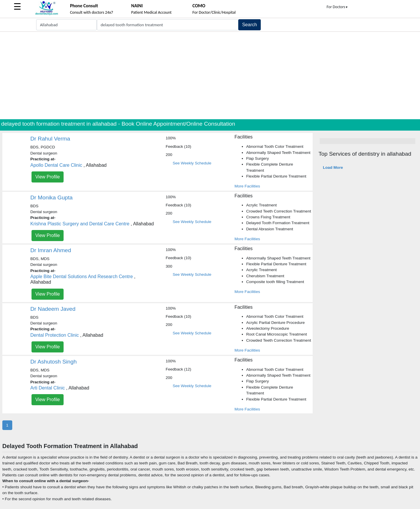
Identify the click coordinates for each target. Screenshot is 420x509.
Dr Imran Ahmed (51, 250)
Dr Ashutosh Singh (54, 362)
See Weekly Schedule (192, 163)
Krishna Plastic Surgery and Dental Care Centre (80, 224)
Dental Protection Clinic (55, 335)
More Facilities (247, 186)
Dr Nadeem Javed (53, 309)
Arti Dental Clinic (48, 388)
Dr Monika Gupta (51, 198)
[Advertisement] (210, 76)
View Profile (48, 177)
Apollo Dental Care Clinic (56, 165)
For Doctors (337, 7)
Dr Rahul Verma (50, 139)
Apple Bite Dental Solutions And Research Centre (82, 277)
